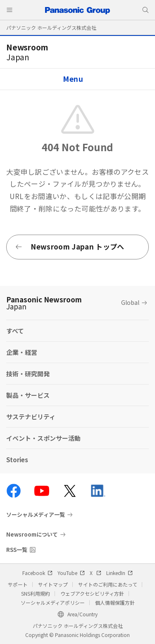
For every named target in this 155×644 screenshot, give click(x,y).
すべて (15, 331)
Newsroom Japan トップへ (70, 246)
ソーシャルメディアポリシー (53, 602)
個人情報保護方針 (115, 602)
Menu (73, 79)
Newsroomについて (32, 534)
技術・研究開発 (28, 374)
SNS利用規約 (36, 593)
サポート (18, 584)
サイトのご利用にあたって (108, 584)
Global (130, 302)
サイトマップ (53, 584)
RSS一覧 (17, 550)
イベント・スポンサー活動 (43, 438)
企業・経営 (22, 352)
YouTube (71, 573)
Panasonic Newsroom (44, 303)
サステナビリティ (31, 417)
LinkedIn (119, 573)
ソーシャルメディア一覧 (36, 515)
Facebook (37, 573)
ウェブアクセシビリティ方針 (92, 593)
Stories (17, 460)
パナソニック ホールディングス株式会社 (51, 27)
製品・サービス (28, 395)
